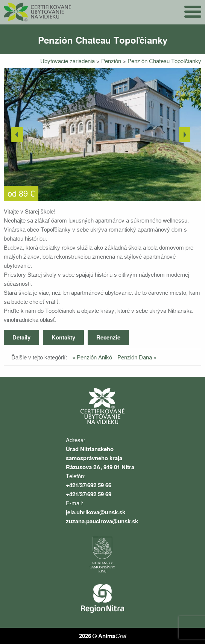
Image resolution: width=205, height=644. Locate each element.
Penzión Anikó (94, 357)
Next (186, 135)
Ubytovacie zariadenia (68, 61)
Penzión (112, 61)
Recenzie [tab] (108, 337)
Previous (19, 135)
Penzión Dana (135, 357)
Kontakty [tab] (63, 337)
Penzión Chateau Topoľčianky (164, 61)
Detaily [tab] (21, 337)
